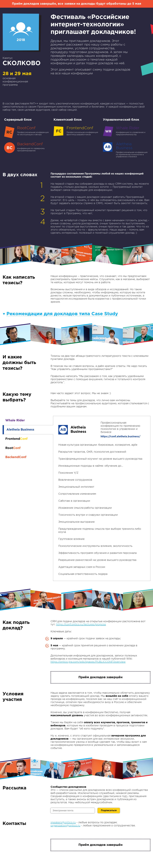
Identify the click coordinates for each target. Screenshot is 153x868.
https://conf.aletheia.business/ (121, 437)
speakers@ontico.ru (63, 822)
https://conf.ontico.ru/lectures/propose (81, 625)
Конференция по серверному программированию (27, 147)
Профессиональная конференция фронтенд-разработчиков (77, 131)
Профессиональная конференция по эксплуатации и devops (27, 131)
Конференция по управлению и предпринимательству (126, 131)
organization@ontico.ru (65, 826)
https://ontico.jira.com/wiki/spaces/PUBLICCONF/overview (88, 662)
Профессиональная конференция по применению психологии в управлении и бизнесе (126, 150)
